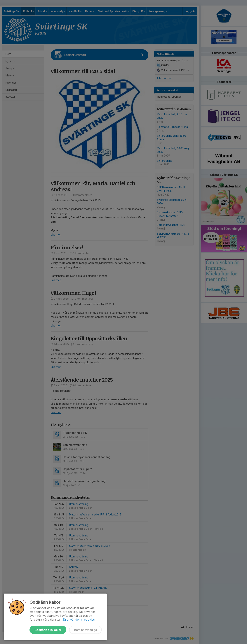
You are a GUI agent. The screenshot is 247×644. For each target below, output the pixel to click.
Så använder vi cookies (78, 620)
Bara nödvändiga (85, 630)
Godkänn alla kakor (48, 630)
